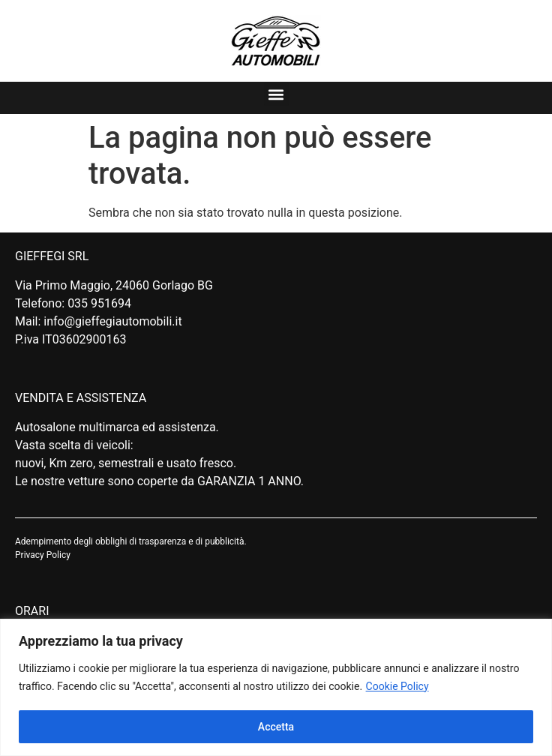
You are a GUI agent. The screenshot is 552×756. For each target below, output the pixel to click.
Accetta (276, 727)
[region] (276, 687)
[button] (276, 94)
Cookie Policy (397, 686)
